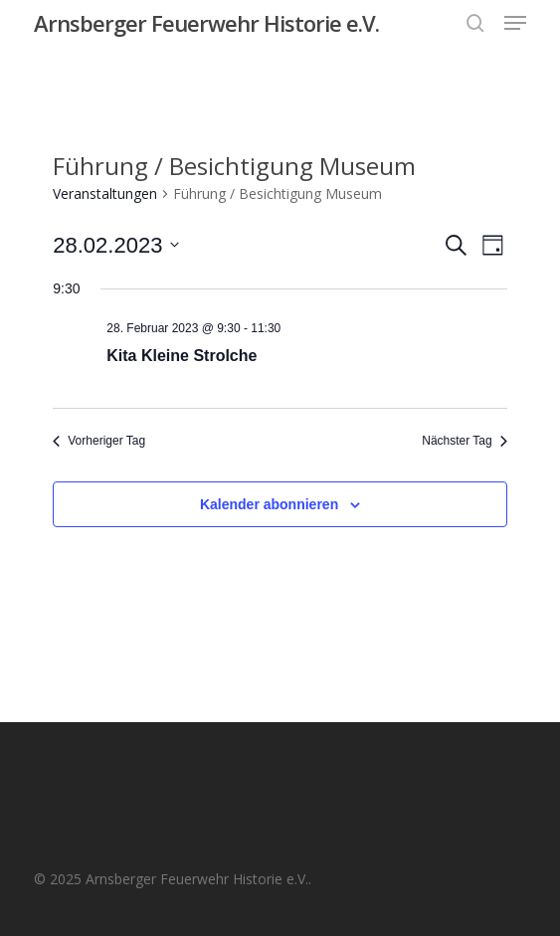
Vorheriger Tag (99, 441)
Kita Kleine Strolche (182, 356)
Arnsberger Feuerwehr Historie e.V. (206, 23)
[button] (515, 23)
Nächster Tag (464, 441)
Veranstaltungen (105, 193)
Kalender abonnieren (269, 504)
